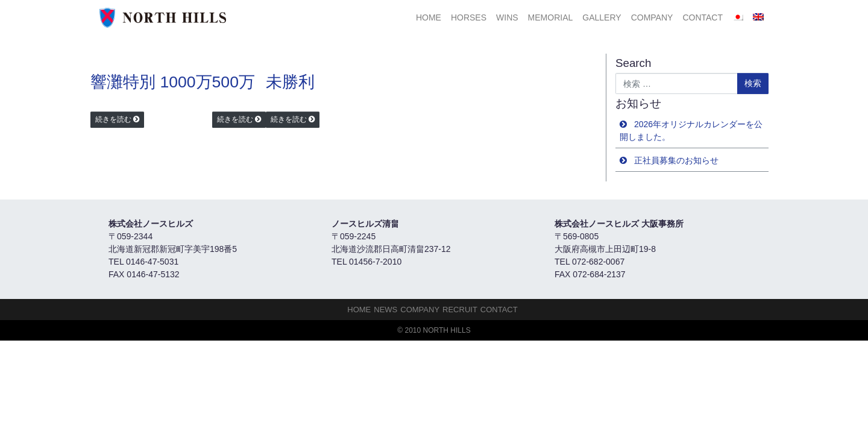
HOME (429, 17)
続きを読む (113, 119)
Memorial (551, 17)
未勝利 (290, 82)
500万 (234, 82)
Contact (703, 17)
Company (652, 17)
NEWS (385, 310)
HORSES (469, 17)
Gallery (602, 17)
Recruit (460, 310)
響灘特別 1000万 (151, 82)
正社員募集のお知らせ (676, 160)
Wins (507, 17)
